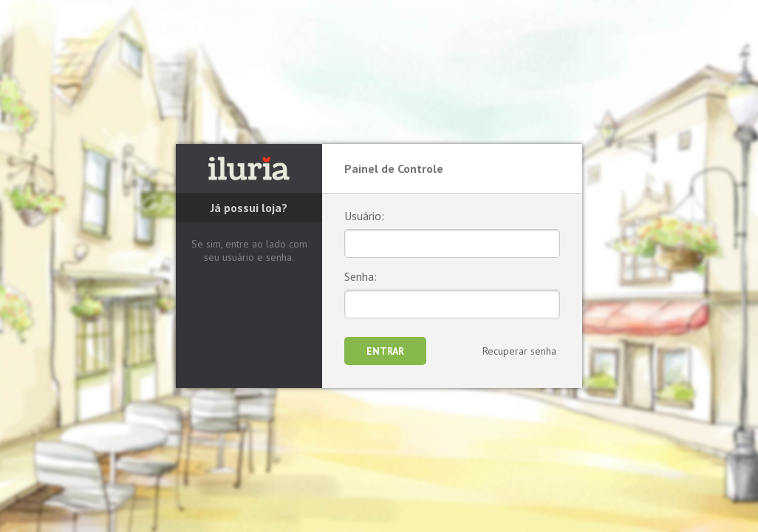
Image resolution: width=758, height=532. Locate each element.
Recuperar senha (519, 351)
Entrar (385, 351)
